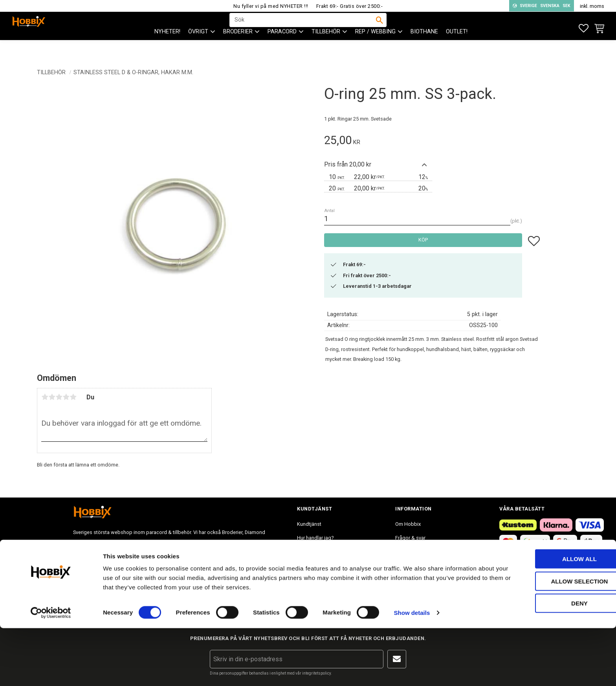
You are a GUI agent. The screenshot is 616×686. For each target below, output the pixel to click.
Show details (412, 670)
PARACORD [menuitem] (282, 47)
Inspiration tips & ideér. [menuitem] (421, 552)
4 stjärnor (66, 397)
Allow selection (551, 639)
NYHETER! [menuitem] (167, 47)
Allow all (550, 617)
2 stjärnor (52, 397)
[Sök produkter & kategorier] (303, 28)
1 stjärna (45, 397)
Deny (550, 661)
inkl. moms (592, 6)
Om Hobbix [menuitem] (408, 524)
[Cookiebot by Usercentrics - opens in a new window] (51, 671)
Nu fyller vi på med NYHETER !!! (271, 6)
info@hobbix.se (187, 568)
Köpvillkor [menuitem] (308, 552)
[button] (584, 28)
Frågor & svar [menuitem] (410, 538)
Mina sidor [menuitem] (309, 579)
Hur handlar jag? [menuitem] (315, 538)
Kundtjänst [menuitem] (309, 524)
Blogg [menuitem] (402, 565)
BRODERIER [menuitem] (238, 47)
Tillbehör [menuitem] (326, 47)
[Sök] (379, 28)
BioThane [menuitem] (424, 47)
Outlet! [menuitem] (457, 47)
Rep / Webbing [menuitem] (375, 47)
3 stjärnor (59, 397)
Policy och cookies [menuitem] (318, 565)
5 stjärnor (73, 397)
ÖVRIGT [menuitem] (198, 47)
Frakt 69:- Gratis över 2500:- (350, 6)
